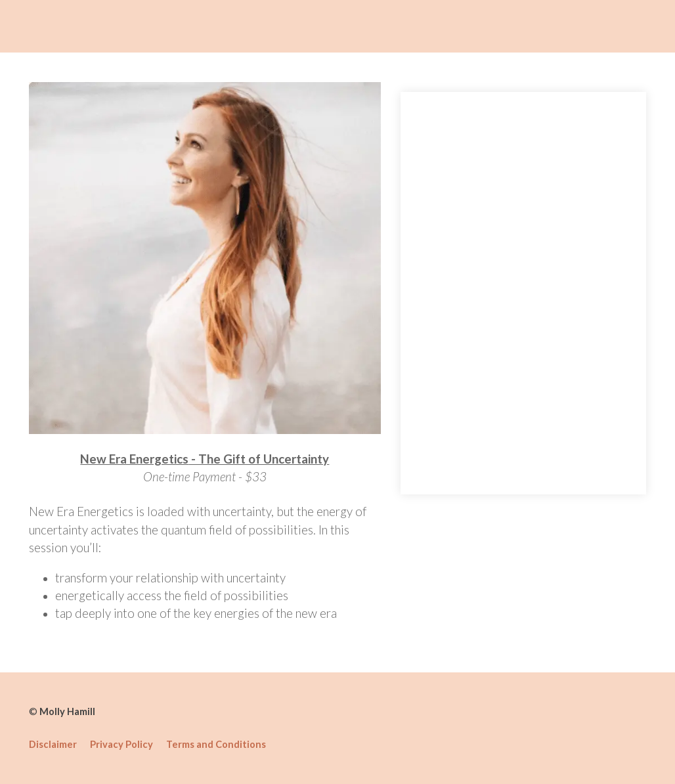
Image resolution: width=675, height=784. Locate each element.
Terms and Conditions (216, 744)
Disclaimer (53, 744)
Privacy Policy (121, 744)
